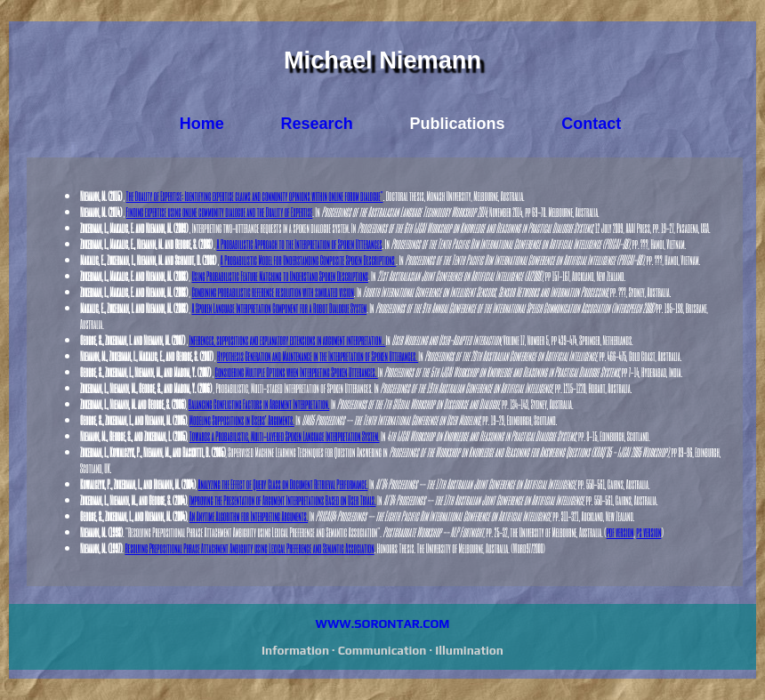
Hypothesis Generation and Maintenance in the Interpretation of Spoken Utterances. (318, 356)
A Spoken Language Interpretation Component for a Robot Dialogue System (279, 308)
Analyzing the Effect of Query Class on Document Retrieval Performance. (283, 484)
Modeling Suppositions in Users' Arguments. (242, 420)
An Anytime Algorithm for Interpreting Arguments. (249, 516)
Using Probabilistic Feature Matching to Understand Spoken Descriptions (280, 276)
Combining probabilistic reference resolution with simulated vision (272, 292)
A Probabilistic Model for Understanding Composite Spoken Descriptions (309, 260)
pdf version (620, 532)
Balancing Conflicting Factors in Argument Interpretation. (259, 404)
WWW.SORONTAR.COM (383, 624)
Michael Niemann (382, 60)
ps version (648, 532)
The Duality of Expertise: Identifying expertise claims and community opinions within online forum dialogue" (255, 196)
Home (202, 124)
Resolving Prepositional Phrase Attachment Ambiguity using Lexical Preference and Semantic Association (249, 548)
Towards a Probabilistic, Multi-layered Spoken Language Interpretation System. (285, 436)
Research (317, 124)
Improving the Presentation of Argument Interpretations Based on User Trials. (283, 500)
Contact (591, 124)
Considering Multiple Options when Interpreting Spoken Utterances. (297, 372)
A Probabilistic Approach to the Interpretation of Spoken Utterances (299, 244)
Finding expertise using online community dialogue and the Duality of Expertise (220, 212)
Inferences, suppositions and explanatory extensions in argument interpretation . (288, 340)
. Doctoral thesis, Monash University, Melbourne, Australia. (454, 196)
